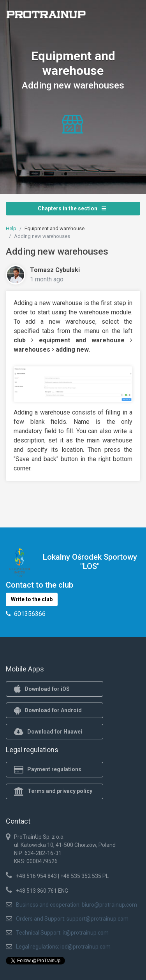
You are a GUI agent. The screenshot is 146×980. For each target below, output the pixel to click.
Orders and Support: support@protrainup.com (72, 919)
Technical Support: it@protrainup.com (62, 933)
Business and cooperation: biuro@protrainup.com (77, 905)
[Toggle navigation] (130, 17)
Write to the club (32, 599)
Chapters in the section (72, 208)
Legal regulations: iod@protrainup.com (63, 947)
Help (11, 228)
